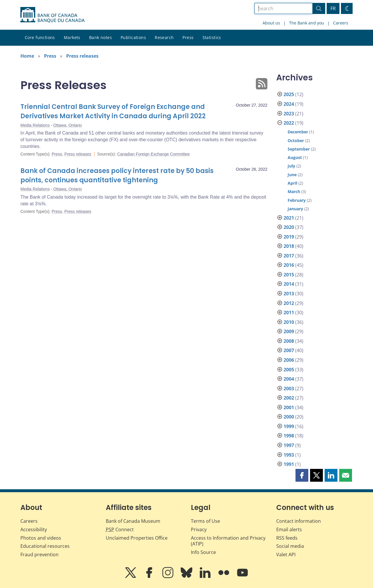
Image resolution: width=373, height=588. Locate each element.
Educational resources (45, 546)
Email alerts (289, 529)
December (298, 132)
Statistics (212, 37)
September (299, 149)
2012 (289, 303)
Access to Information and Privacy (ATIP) (228, 541)
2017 (289, 256)
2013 (289, 294)
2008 (289, 341)
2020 (289, 227)
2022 (289, 123)
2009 (289, 331)
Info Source (203, 552)
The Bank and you (307, 23)
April (292, 183)
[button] (302, 475)
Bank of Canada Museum (133, 521)
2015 (289, 275)
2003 (289, 389)
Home (27, 56)
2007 (289, 350)
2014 (289, 284)
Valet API (286, 555)
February (297, 200)
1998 (289, 436)
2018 (289, 246)
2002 (289, 398)
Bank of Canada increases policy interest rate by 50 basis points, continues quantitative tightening (117, 175)
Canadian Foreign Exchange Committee (153, 154)
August (295, 157)
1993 (289, 455)
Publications (133, 37)
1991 (289, 464)
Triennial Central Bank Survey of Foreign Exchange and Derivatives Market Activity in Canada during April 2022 (113, 111)
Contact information (299, 521)
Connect (120, 529)
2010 (289, 322)
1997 (289, 445)
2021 (289, 218)
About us (271, 23)
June (292, 175)
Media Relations (35, 125)
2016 (289, 265)
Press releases (82, 56)
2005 (289, 370)
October (296, 141)
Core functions (40, 37)
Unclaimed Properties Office (137, 538)
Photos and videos (41, 538)
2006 (289, 360)
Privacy (199, 529)
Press (188, 37)
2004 (289, 379)
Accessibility (34, 529)
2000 (289, 417)
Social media (290, 546)
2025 (289, 94)
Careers (341, 23)
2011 (289, 312)
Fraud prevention (39, 555)
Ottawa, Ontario (68, 125)
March (294, 191)
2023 (289, 114)
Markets (72, 37)
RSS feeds (287, 538)
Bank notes (101, 37)
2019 (289, 237)
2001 (289, 407)
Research (164, 37)
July (291, 166)
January (295, 209)
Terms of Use (205, 521)
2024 (289, 104)
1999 (289, 426)
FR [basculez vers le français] (333, 8)
